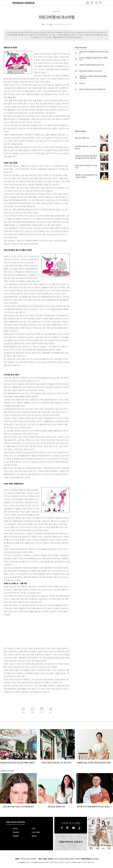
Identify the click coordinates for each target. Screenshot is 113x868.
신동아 (40, 859)
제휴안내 (72, 859)
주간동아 (45, 859)
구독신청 (23, 859)
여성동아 (17, 859)
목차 (97, 848)
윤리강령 (34, 859)
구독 (103, 848)
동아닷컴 (50, 859)
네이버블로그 (79, 828)
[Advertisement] (32, 631)
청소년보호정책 (95, 859)
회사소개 (56, 859)
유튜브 (73, 828)
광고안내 (28, 859)
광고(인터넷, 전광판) (64, 859)
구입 (109, 848)
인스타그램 (67, 828)
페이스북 (62, 828)
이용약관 (78, 859)
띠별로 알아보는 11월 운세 (71, 842)
